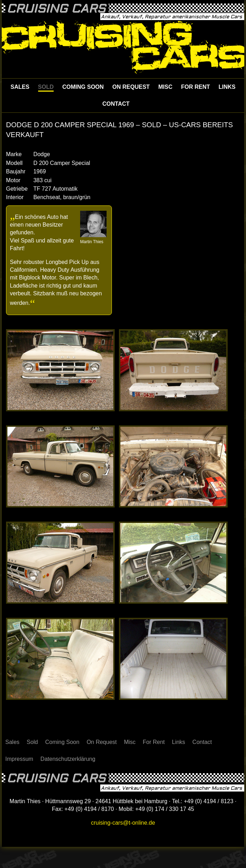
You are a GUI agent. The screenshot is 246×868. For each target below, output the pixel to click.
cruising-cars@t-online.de (123, 823)
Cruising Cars (56, 9)
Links (227, 87)
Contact (116, 104)
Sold (46, 87)
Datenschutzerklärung (68, 759)
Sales (20, 87)
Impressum (19, 759)
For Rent (196, 87)
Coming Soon (83, 87)
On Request (131, 87)
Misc (166, 87)
